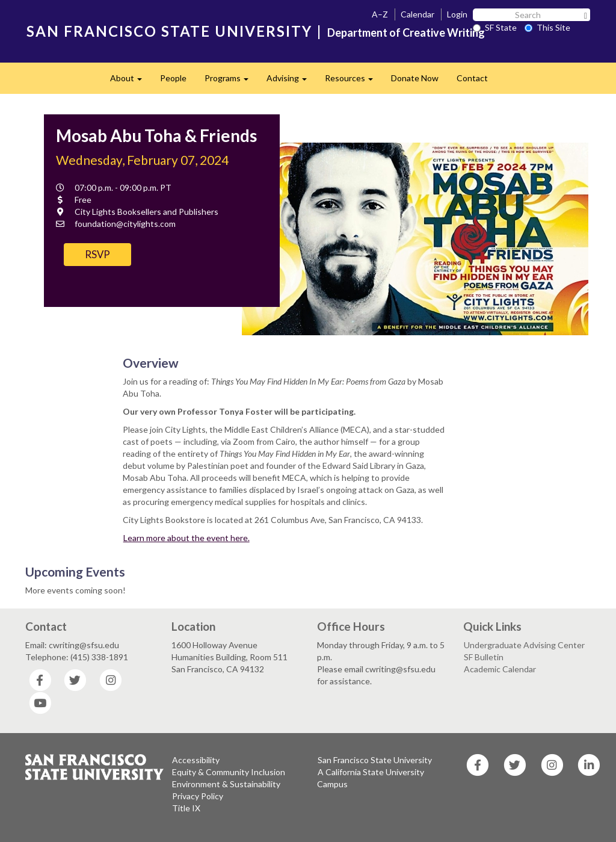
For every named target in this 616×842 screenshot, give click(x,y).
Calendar (417, 14)
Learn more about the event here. (186, 538)
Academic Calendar (500, 669)
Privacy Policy (198, 796)
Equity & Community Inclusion (229, 772)
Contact (472, 78)
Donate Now (415, 78)
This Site (547, 27)
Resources (353, 82)
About (131, 82)
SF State (495, 27)
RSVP (97, 254)
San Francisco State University (375, 760)
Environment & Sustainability (226, 784)
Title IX (186, 808)
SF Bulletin (484, 657)
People (173, 78)
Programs (231, 82)
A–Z (380, 14)
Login (457, 14)
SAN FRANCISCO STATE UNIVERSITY (169, 31)
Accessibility (196, 760)
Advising (291, 82)
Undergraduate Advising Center (524, 645)
